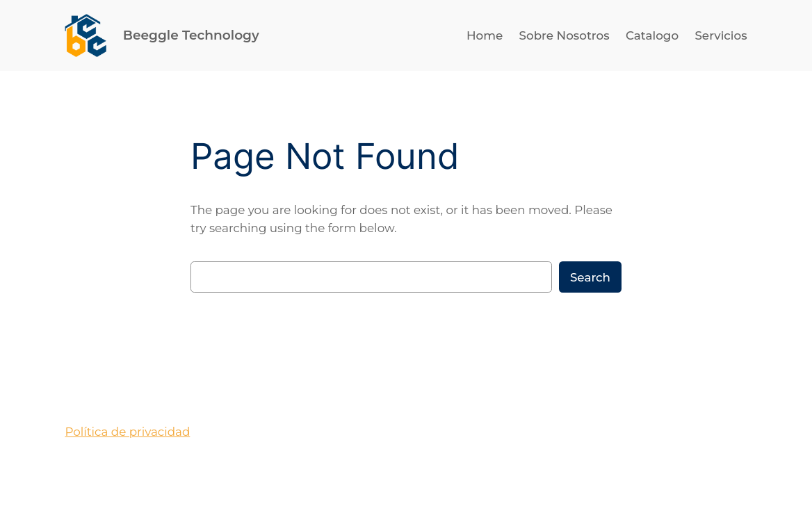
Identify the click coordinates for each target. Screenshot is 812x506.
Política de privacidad (127, 432)
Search (590, 277)
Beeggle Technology (191, 35)
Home (485, 35)
